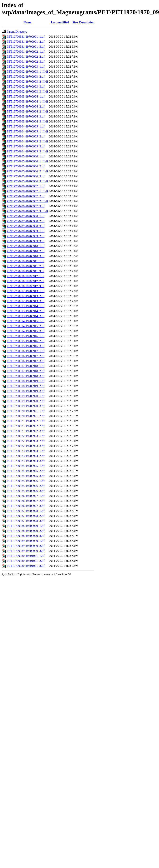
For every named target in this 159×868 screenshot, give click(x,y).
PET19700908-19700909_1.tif (26, 231)
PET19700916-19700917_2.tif (26, 356)
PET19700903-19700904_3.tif (26, 116)
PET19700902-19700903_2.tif (26, 77)
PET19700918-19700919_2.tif (26, 386)
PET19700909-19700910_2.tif (26, 251)
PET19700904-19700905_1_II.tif (27, 131)
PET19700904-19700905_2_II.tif (27, 141)
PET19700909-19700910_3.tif (26, 256)
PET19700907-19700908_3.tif (26, 226)
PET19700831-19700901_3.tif (26, 47)
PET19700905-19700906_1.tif (26, 156)
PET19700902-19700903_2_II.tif (27, 82)
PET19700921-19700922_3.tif (26, 431)
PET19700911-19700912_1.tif (26, 276)
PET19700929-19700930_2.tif (26, 546)
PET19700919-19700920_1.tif (26, 396)
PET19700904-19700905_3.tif (26, 146)
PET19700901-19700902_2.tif (26, 57)
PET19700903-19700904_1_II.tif (27, 101)
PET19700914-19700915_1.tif (26, 321)
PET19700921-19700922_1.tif (26, 421)
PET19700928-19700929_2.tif (26, 531)
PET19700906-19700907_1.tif (26, 186)
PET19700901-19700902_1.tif (26, 52)
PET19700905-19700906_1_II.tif (27, 161)
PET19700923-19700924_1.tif (26, 451)
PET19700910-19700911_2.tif (26, 266)
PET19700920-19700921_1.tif (26, 411)
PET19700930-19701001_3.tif (26, 566)
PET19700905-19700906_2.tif (26, 166)
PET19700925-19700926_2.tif (26, 486)
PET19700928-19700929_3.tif (26, 536)
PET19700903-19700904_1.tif (26, 96)
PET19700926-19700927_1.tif (26, 496)
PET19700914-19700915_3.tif (26, 331)
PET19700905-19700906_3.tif (26, 176)
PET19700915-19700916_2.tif (26, 341)
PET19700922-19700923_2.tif (26, 441)
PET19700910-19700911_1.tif (26, 261)
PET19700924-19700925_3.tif (26, 476)
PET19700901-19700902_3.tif (26, 62)
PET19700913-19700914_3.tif (26, 316)
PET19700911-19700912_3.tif (26, 286)
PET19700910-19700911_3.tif (26, 271)
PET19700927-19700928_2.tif (26, 516)
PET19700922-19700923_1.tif (26, 436)
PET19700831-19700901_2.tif (26, 42)
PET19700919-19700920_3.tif (26, 406)
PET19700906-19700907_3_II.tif (27, 211)
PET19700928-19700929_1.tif (26, 526)
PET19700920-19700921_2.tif (26, 416)
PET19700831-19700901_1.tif (26, 37)
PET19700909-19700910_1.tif (26, 246)
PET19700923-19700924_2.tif (26, 456)
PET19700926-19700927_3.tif (26, 506)
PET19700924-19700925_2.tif (26, 471)
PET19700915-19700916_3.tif (26, 346)
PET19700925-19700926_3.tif (26, 491)
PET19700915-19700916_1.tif (26, 336)
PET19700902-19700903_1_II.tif (27, 72)
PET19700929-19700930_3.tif (26, 551)
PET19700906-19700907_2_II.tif (27, 201)
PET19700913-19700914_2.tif (26, 311)
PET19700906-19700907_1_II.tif (27, 191)
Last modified (60, 22)
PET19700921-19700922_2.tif (26, 426)
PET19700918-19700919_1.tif (26, 381)
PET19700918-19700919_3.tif (26, 391)
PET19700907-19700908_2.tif (26, 221)
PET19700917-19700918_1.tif (26, 366)
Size (75, 22)
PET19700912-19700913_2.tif (26, 296)
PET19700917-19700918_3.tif (26, 376)
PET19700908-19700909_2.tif (26, 236)
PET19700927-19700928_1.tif (26, 511)
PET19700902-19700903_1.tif (26, 67)
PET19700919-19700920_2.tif (26, 401)
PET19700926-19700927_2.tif (26, 501)
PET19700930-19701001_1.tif (26, 556)
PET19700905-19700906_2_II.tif (27, 171)
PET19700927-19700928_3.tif (26, 521)
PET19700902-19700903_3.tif (26, 86)
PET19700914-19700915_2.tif (26, 326)
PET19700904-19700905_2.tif (26, 136)
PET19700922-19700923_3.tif (26, 446)
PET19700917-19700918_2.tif (26, 371)
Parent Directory (17, 32)
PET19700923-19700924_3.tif (26, 461)
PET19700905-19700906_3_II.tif (27, 181)
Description (87, 22)
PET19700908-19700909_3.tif (26, 241)
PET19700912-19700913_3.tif (26, 301)
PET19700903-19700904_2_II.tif (27, 111)
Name (27, 22)
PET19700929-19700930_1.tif (26, 541)
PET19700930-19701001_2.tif (26, 561)
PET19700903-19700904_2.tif (26, 106)
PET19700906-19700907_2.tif (26, 196)
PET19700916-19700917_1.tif (26, 351)
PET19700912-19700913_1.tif (26, 291)
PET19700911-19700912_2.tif (26, 281)
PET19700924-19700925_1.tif (26, 466)
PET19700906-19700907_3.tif (26, 206)
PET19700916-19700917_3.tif (26, 361)
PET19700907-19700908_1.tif (26, 216)
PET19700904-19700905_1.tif (26, 126)
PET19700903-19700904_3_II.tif (27, 121)
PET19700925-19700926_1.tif (26, 481)
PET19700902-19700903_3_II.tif (27, 91)
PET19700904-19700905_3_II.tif (27, 151)
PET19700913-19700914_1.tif (26, 306)
